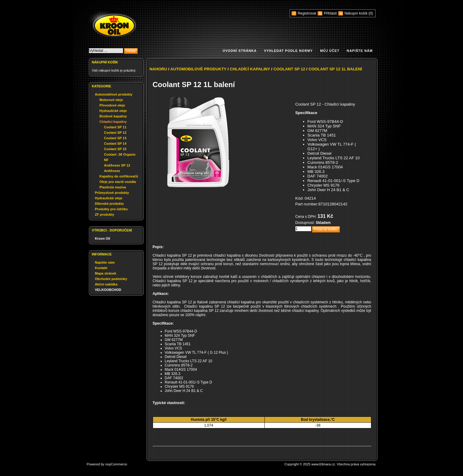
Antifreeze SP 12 (117, 165)
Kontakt (101, 268)
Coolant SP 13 (115, 138)
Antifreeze (112, 171)
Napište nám (360, 51)
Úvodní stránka (240, 51)
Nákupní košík (356, 13)
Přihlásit (330, 13)
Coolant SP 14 (115, 143)
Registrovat (307, 13)
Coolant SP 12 (115, 133)
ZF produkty (105, 214)
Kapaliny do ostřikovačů (119, 176)
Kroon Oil (103, 238)
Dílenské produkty (109, 204)
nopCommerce (116, 464)
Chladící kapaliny (113, 122)
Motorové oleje (111, 100)
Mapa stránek (106, 273)
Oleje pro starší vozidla (118, 182)
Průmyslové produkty (112, 193)
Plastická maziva (113, 187)
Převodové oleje (112, 105)
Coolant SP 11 (115, 127)
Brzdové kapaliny (113, 116)
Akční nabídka (106, 284)
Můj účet (330, 51)
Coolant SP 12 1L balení (335, 69)
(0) (371, 13)
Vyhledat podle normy (288, 51)
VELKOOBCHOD (108, 290)
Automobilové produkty (114, 94)
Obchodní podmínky (111, 279)
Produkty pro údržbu (111, 209)
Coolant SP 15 (115, 149)
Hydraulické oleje (113, 111)
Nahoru (158, 69)
